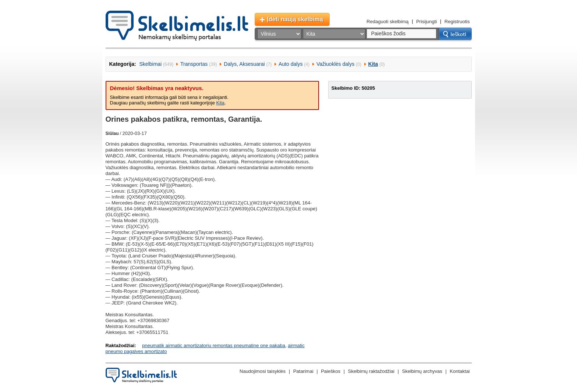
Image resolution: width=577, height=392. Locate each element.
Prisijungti (426, 22)
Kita (373, 64)
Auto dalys (291, 64)
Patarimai (303, 371)
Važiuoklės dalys (335, 64)
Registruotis (457, 22)
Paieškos (331, 371)
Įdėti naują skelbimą (295, 19)
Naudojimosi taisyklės (263, 371)
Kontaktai (460, 371)
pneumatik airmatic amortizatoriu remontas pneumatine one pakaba (214, 345)
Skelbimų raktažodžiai (371, 371)
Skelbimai (151, 64)
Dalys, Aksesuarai (244, 64)
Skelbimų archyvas (422, 371)
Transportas (194, 64)
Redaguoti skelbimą (387, 22)
